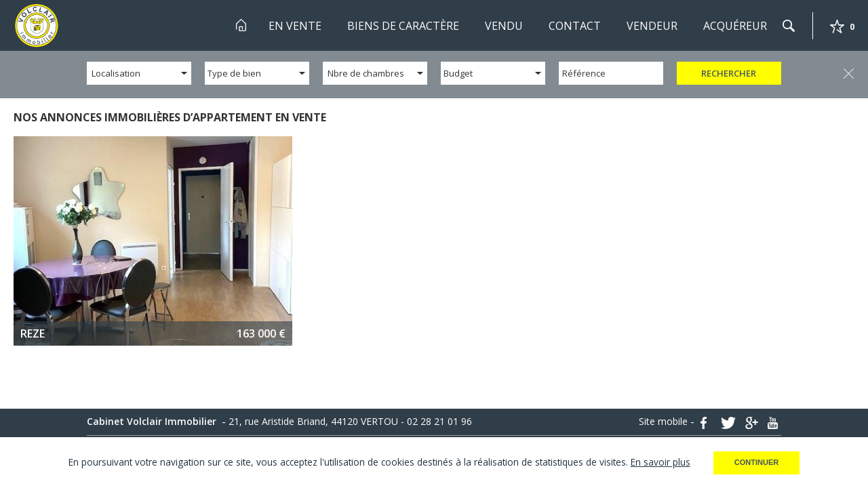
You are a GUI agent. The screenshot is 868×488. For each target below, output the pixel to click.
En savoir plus (660, 462)
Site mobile (665, 422)
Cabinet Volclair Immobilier (153, 422)
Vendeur (652, 26)
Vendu (504, 26)
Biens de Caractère (403, 26)
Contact (575, 26)
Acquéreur (735, 26)
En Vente (295, 26)
